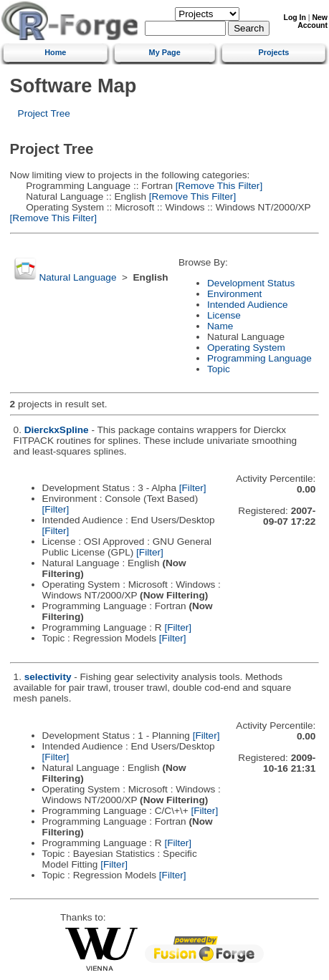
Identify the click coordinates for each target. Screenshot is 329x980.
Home (55, 52)
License (224, 315)
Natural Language (77, 277)
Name (220, 326)
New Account (313, 21)
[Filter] (193, 488)
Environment (234, 294)
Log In (295, 18)
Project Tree (44, 113)
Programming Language (259, 358)
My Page (165, 52)
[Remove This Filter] (218, 186)
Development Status (251, 283)
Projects (273, 52)
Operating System (246, 348)
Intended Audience (248, 305)
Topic (219, 369)
